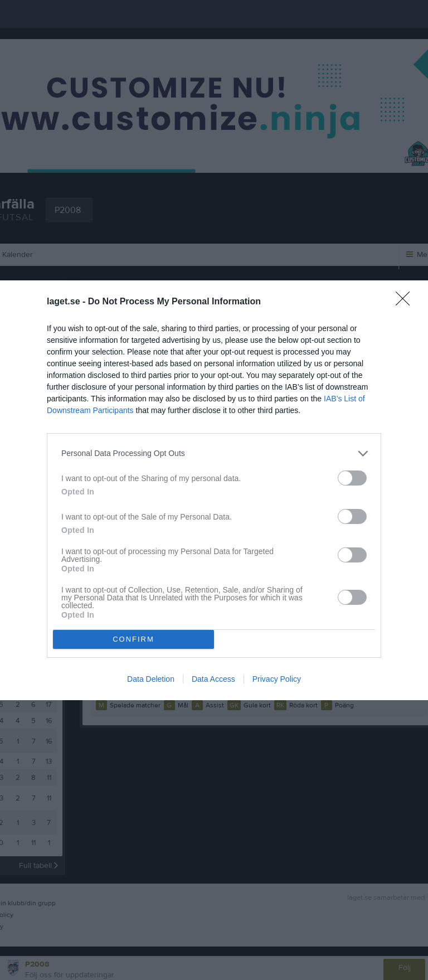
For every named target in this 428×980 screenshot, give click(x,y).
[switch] (352, 478)
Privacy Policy (277, 679)
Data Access (213, 679)
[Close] (406, 302)
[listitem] (214, 453)
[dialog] (214, 490)
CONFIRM (133, 639)
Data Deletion (151, 679)
